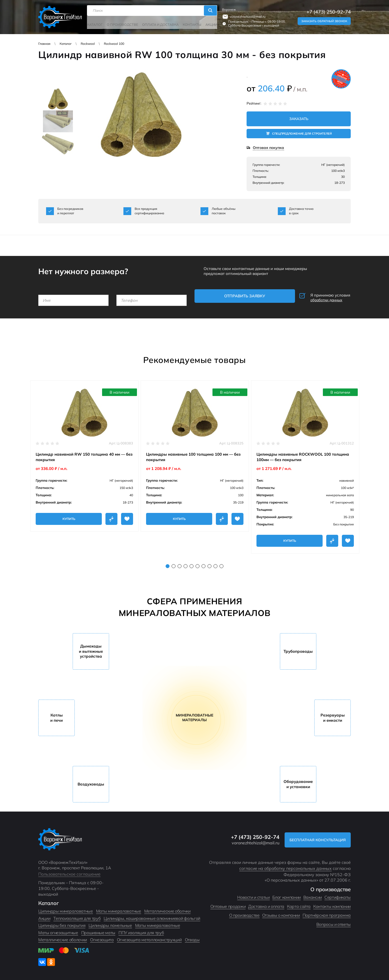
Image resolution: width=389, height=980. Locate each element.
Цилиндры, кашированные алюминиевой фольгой (152, 916)
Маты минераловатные (119, 908)
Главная (44, 44)
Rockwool (88, 44)
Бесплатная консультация (315, 837)
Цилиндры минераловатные (66, 908)
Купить (69, 516)
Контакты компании (332, 904)
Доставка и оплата (266, 904)
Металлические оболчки (167, 908)
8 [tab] (209, 564)
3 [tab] (180, 564)
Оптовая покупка (268, 148)
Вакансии (313, 895)
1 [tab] (168, 564)
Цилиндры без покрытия (62, 923)
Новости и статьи (253, 895)
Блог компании (287, 895)
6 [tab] (197, 564)
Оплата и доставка (159, 23)
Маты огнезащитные (58, 930)
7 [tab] (203, 564)
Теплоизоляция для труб (77, 916)
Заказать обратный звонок (324, 20)
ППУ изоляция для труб (141, 930)
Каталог (97, 23)
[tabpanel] (84, 453)
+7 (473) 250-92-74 (329, 11)
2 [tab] (174, 564)
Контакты (189, 23)
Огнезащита (102, 937)
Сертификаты (338, 895)
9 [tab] (215, 564)
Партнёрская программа (327, 913)
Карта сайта (299, 904)
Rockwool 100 (114, 44)
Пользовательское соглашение (69, 871)
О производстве (123, 23)
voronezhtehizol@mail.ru (246, 16)
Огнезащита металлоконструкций (149, 937)
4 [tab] (186, 564)
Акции (207, 23)
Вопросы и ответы (334, 922)
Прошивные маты (98, 930)
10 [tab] (221, 564)
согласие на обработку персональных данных (286, 866)
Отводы (192, 937)
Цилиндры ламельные (110, 923)
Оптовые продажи (228, 904)
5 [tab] (192, 564)
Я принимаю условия (316, 297)
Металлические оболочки (63, 937)
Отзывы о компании (281, 913)
